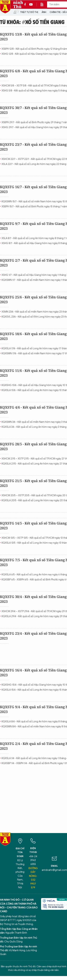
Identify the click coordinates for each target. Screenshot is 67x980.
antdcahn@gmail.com (54, 870)
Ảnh (44, 12)
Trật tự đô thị (29, 12)
